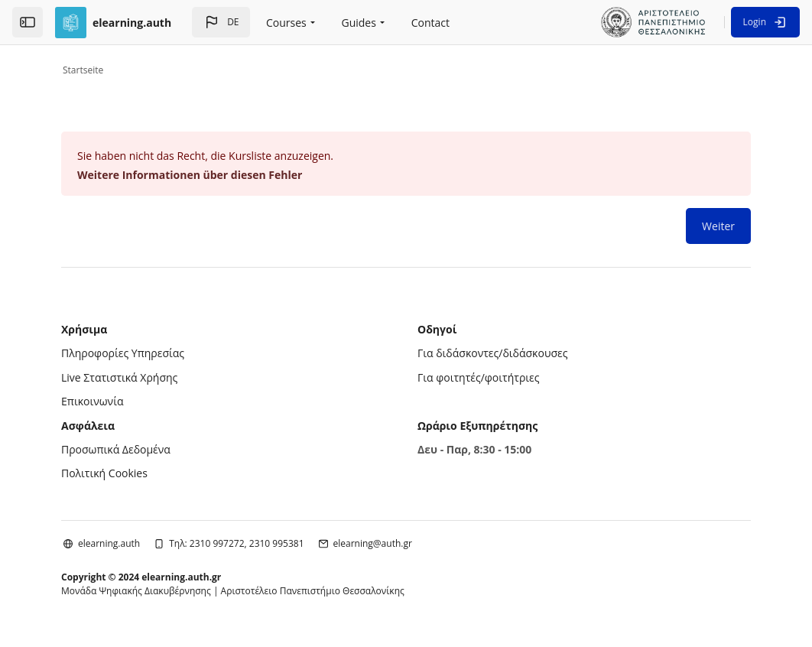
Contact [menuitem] (430, 23)
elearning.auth (109, 543)
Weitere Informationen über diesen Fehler (190, 175)
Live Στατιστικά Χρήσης (119, 377)
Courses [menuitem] (286, 23)
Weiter (718, 226)
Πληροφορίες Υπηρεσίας (123, 353)
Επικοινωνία (92, 401)
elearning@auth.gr (373, 543)
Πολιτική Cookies (104, 473)
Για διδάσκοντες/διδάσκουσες (492, 353)
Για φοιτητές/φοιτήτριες (478, 377)
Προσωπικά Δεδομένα (116, 449)
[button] (221, 22)
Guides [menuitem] (358, 23)
